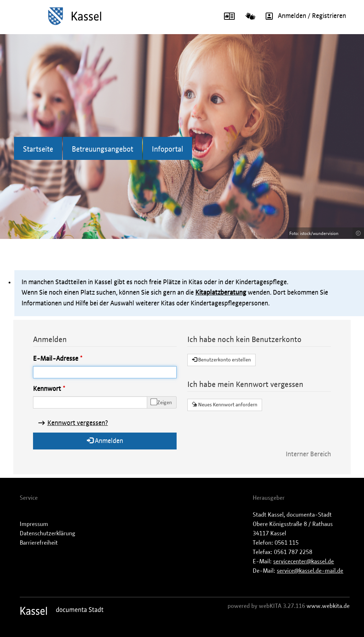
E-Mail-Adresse (56, 359)
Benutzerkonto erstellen (221, 360)
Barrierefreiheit (39, 543)
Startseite (38, 149)
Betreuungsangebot (102, 149)
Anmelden (105, 441)
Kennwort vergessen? (78, 423)
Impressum (34, 524)
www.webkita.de (328, 606)
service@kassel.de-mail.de (310, 571)
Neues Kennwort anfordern (225, 405)
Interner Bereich (308, 454)
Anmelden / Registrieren (303, 16)
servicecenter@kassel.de (304, 562)
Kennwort (47, 389)
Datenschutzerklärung (48, 534)
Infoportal (167, 149)
